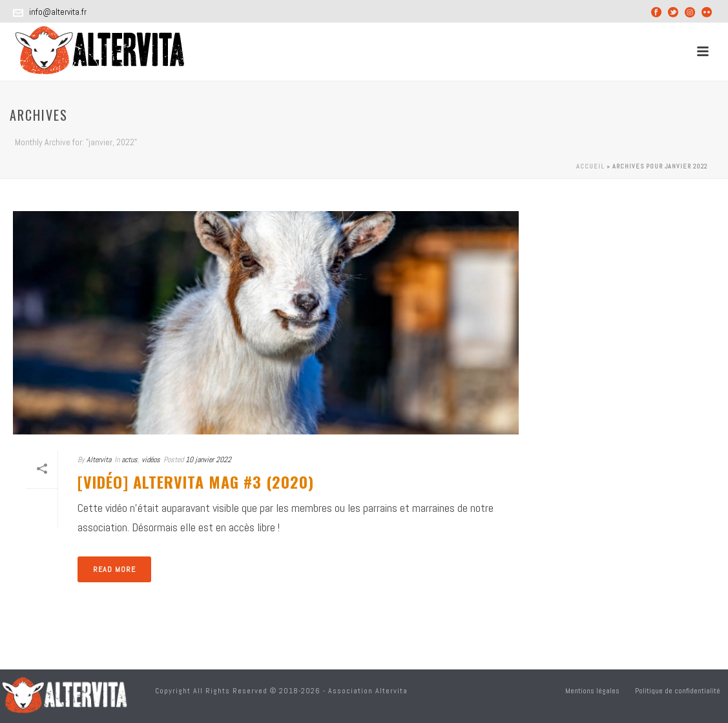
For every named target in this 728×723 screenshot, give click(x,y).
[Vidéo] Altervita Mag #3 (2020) (196, 482)
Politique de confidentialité (678, 691)
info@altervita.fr (58, 12)
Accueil (590, 166)
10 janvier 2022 (208, 460)
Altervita (99, 460)
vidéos (151, 460)
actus (130, 460)
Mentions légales (592, 691)
